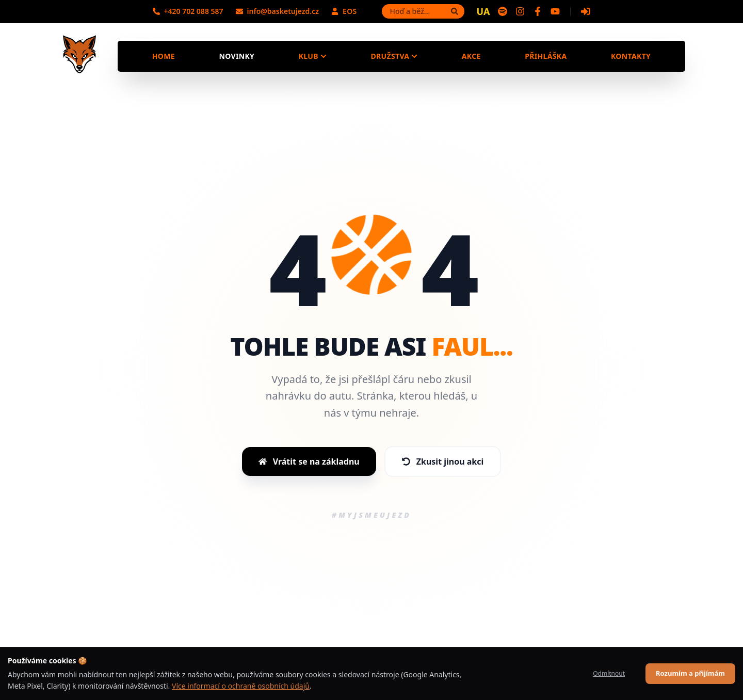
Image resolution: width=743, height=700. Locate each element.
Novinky (237, 56)
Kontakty (631, 56)
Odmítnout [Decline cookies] (609, 673)
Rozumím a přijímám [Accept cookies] (690, 673)
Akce (471, 56)
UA (483, 11)
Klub (313, 56)
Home (164, 56)
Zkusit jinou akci (443, 462)
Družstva (394, 56)
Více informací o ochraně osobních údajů (241, 686)
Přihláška (546, 56)
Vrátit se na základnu (309, 462)
